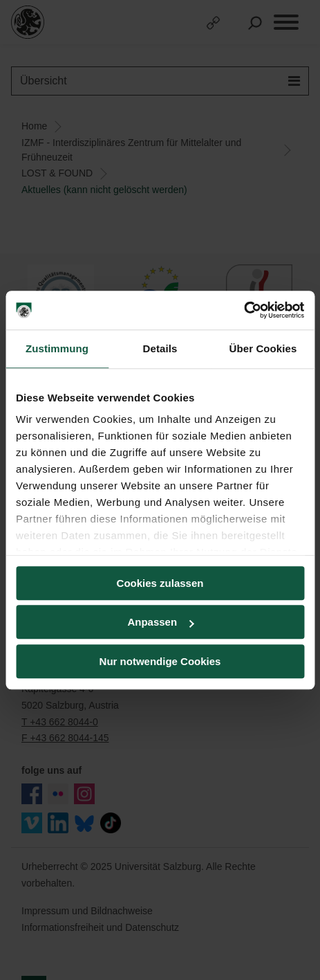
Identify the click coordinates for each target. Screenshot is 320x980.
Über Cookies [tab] (263, 348)
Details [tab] (160, 348)
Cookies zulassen (160, 583)
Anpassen (160, 622)
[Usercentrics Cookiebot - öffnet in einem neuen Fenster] (244, 310)
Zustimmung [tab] (57, 348)
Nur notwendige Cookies (160, 661)
